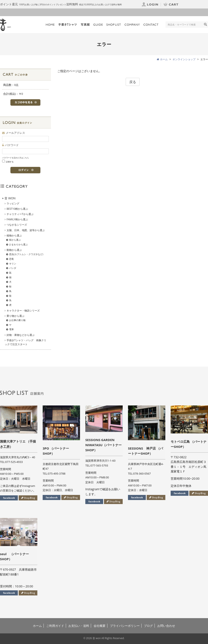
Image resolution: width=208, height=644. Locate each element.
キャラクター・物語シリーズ (23, 311)
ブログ (148, 626)
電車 (11, 329)
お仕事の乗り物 (17, 320)
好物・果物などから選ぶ (21, 335)
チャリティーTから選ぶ (20, 214)
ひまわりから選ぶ (18, 244)
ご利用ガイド (55, 626)
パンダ (13, 268)
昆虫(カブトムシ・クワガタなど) (26, 254)
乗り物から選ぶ (15, 316)
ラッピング (13, 203)
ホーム (37, 626)
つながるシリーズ (17, 225)
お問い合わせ (166, 626)
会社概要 (100, 626)
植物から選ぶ (14, 235)
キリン (13, 263)
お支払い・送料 (79, 626)
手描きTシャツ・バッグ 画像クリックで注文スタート (25, 342)
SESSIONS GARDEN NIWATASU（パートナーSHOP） (103, 445)
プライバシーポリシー (125, 626)
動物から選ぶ (14, 250)
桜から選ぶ (15, 240)
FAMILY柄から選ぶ (17, 219)
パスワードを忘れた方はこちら (15, 158)
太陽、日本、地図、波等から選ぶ (26, 230)
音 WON (10, 198)
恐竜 (11, 259)
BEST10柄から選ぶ (17, 209)
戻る (133, 82)
